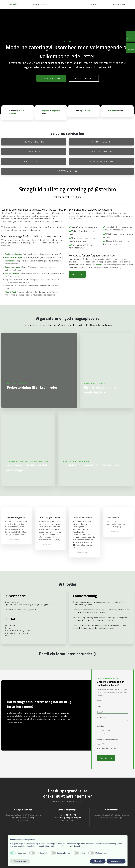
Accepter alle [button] (116, 861)
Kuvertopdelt (105, 730)
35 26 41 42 (71, 815)
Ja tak (103, 744)
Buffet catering (13, 273)
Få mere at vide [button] (20, 861)
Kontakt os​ (77, 274)
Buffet (103, 733)
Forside (13, 4)
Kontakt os (119, 4)
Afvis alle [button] (98, 861)
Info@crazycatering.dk (71, 818)
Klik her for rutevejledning (23, 818)
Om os (92, 4)
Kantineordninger (13, 257)
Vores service (40, 4)
